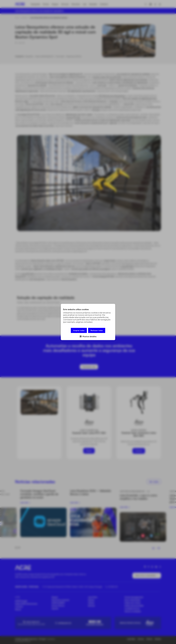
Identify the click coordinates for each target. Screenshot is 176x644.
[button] (88, 336)
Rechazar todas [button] (97, 330)
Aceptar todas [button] (79, 330)
